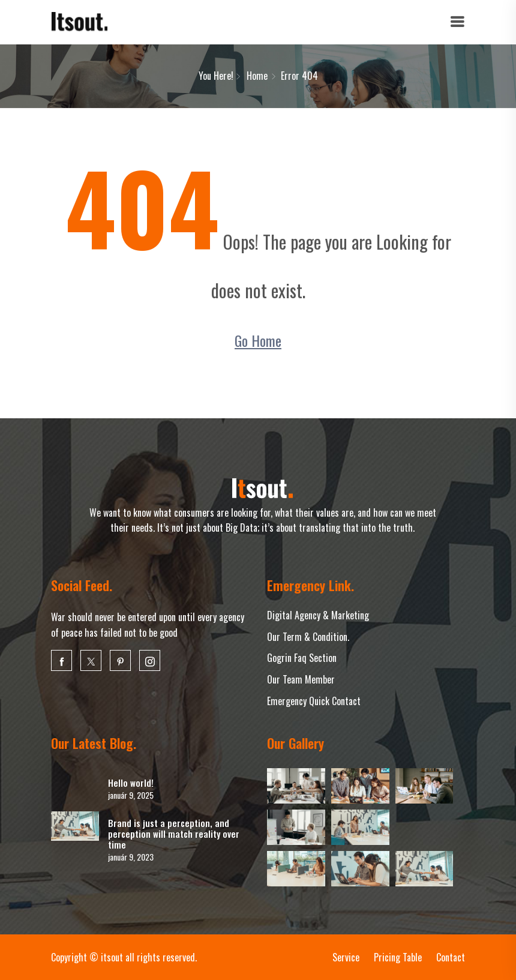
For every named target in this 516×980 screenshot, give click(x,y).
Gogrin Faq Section (302, 658)
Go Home (258, 340)
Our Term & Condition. (308, 637)
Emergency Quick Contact (314, 701)
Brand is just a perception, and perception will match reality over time (174, 834)
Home (257, 76)
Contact (451, 957)
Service (346, 957)
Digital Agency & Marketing (318, 615)
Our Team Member (301, 679)
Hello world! (131, 783)
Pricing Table (398, 957)
